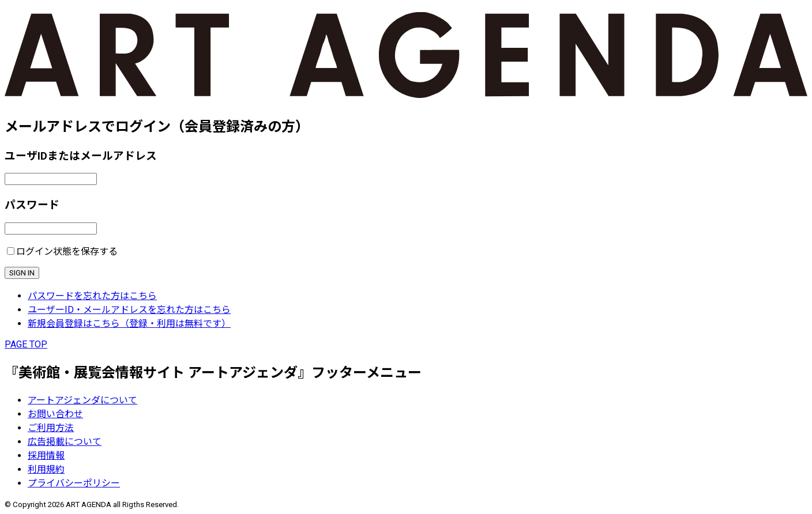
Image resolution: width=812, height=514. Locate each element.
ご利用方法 (51, 428)
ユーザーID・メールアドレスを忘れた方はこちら (129, 310)
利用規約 (46, 469)
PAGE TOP (26, 344)
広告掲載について (65, 442)
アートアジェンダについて (82, 400)
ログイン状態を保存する (67, 252)
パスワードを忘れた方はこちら (92, 296)
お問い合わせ (55, 414)
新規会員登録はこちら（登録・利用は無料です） (129, 324)
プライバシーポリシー (74, 483)
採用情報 (46, 456)
